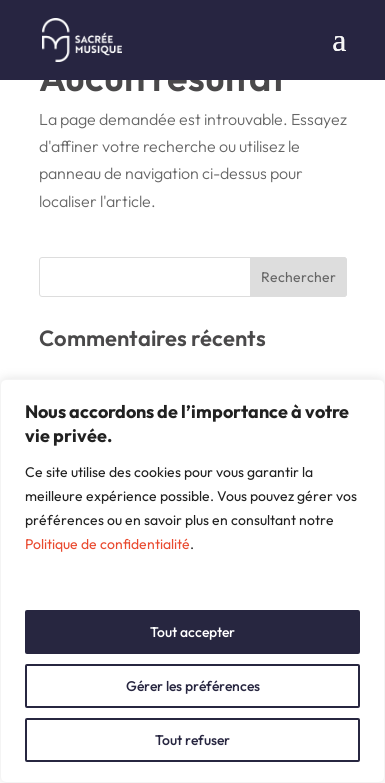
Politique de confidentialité (107, 544)
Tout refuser (192, 740)
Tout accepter (192, 632)
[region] (192, 581)
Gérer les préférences (193, 686)
